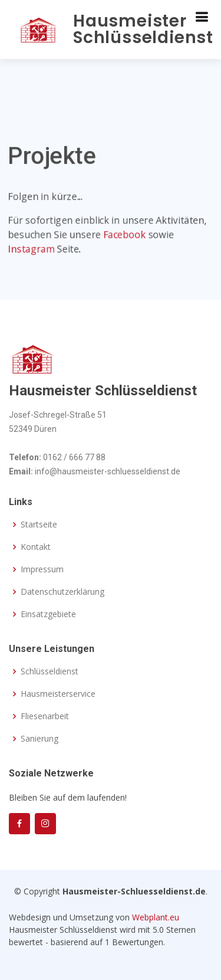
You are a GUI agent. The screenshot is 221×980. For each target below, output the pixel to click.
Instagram (31, 250)
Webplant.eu (156, 917)
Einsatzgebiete (48, 614)
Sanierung (39, 739)
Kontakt (36, 547)
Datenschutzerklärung (62, 592)
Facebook (125, 236)
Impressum (42, 569)
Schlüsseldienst (50, 671)
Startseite (39, 525)
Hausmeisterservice (58, 694)
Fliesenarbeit (45, 716)
